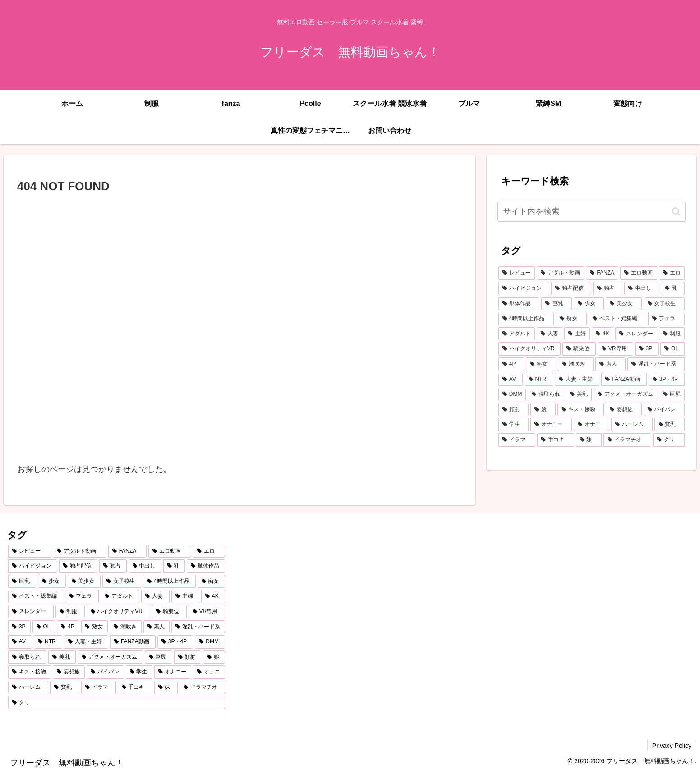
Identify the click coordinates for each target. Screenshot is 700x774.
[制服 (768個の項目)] (672, 334)
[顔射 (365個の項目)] (513, 410)
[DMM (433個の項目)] (512, 394)
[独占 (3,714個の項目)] (608, 289)
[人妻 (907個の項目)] (550, 334)
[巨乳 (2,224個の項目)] (556, 304)
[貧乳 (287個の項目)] (670, 425)
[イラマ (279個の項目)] (517, 440)
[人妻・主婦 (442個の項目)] (577, 380)
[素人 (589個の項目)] (610, 364)
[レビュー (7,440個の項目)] (517, 273)
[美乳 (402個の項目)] (579, 394)
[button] (676, 212)
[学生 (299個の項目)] (513, 425)
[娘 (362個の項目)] (543, 410)
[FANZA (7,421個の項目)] (602, 273)
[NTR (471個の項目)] (539, 380)
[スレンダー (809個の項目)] (636, 334)
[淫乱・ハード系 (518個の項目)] (656, 364)
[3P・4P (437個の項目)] (667, 380)
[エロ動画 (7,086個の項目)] (638, 273)
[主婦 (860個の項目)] (577, 334)
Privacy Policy (672, 746)
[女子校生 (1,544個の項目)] (664, 304)
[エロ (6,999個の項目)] (672, 273)
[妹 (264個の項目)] (589, 440)
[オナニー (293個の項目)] (551, 425)
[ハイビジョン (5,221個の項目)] (524, 289)
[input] (592, 212)
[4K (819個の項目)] (603, 334)
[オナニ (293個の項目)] (592, 425)
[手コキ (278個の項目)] (556, 440)
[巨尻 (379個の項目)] (672, 394)
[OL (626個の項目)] (672, 349)
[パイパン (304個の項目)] (664, 410)
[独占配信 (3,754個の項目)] (571, 289)
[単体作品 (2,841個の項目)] (519, 304)
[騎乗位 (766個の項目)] (579, 349)
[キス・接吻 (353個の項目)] (581, 410)
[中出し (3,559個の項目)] (642, 289)
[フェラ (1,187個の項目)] (666, 319)
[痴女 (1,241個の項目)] (571, 319)
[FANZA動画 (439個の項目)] (624, 380)
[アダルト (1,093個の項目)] (517, 334)
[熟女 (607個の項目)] (541, 364)
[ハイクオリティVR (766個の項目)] (530, 349)
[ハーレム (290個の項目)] (632, 425)
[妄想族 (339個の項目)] (624, 410)
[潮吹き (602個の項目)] (576, 364)
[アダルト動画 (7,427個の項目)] (560, 273)
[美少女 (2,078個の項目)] (624, 304)
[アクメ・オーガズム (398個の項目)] (625, 394)
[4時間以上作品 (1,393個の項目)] (526, 319)
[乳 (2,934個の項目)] (673, 289)
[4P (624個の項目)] (511, 364)
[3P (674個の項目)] (647, 349)
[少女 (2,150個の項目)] (589, 304)
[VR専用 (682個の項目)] (615, 349)
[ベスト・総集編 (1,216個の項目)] (618, 319)
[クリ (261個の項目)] (669, 440)
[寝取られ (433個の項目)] (546, 394)
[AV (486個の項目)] (511, 380)
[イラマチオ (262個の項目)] (627, 440)
